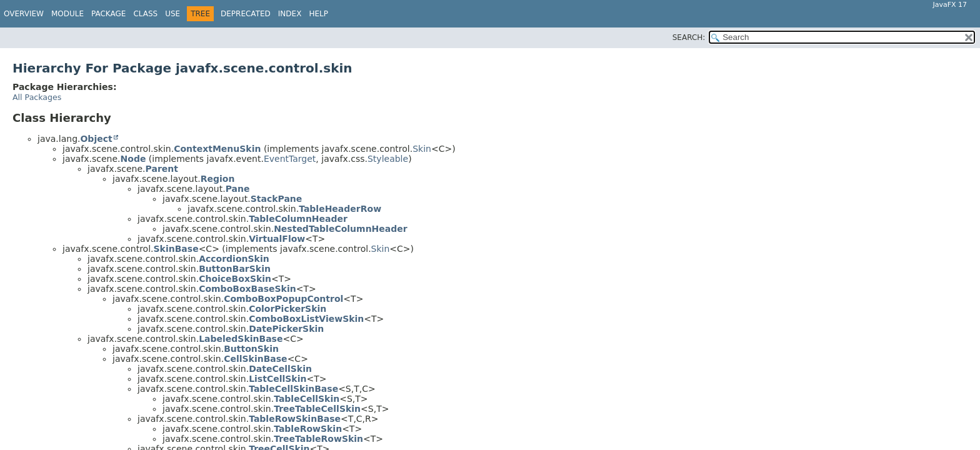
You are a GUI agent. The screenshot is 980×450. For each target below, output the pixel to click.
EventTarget (290, 159)
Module (67, 14)
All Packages (37, 97)
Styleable (388, 159)
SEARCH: (689, 37)
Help (318, 14)
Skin (422, 149)
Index (290, 14)
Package (108, 14)
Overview (24, 14)
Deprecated (246, 14)
